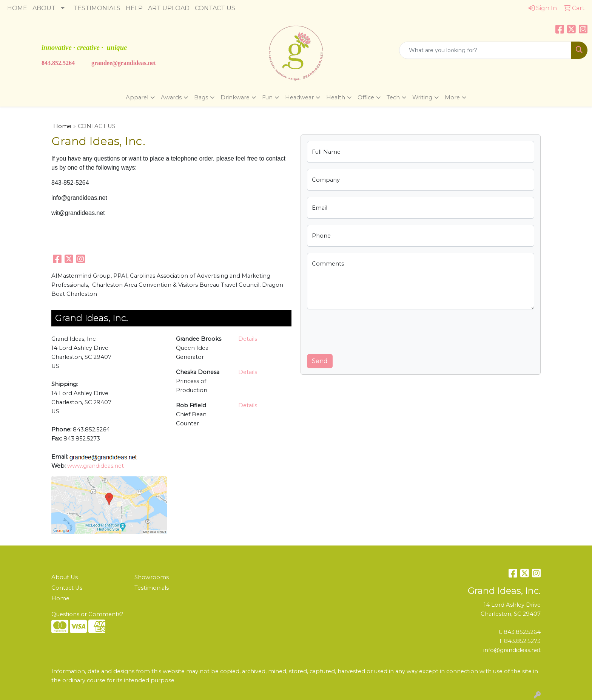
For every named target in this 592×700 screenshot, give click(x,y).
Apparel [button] (137, 97)
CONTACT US (215, 8)
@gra (119, 63)
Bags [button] (201, 97)
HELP (134, 8)
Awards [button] (171, 97)
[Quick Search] (485, 50)
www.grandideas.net (96, 466)
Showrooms (152, 577)
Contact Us (67, 588)
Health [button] (336, 97)
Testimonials (152, 588)
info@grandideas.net (512, 650)
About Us (65, 577)
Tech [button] (393, 97)
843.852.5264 (58, 63)
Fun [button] (267, 97)
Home (62, 126)
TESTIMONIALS (97, 8)
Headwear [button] (299, 97)
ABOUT (44, 8)
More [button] (452, 97)
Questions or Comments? (87, 614)
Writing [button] (422, 97)
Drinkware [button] (235, 97)
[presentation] (364, 330)
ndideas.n (139, 63)
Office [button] (366, 97)
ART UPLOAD (169, 8)
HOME (17, 8)
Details (248, 339)
